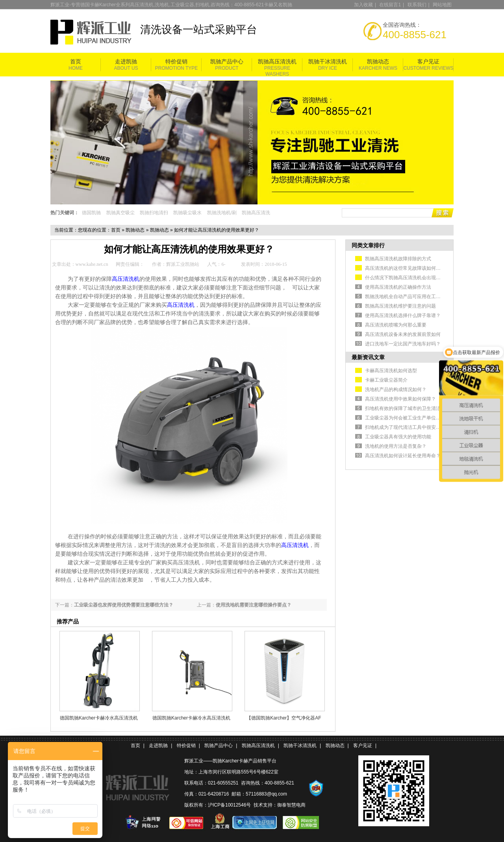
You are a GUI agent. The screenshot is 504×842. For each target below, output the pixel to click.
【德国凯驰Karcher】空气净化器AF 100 (284, 718)
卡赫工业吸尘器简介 (386, 380)
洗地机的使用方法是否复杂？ (396, 446)
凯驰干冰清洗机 (328, 62)
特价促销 (176, 62)
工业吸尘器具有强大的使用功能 (398, 437)
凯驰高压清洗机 (277, 62)
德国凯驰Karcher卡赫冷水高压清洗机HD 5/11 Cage (191, 718)
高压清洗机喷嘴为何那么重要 (396, 325)
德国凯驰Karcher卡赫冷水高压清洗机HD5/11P (99, 718)
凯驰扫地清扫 (154, 213)
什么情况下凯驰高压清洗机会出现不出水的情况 (415, 278)
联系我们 (417, 5)
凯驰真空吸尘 (120, 213)
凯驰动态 (378, 62)
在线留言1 (390, 5)
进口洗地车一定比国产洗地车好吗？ (403, 344)
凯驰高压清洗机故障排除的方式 (398, 259)
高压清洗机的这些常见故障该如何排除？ (408, 268)
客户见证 (428, 62)
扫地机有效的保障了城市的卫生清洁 (403, 408)
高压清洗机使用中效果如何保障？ (400, 399)
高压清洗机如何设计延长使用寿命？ (403, 456)
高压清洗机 (126, 279)
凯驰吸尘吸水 (187, 213)
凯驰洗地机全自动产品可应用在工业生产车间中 (415, 297)
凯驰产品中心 (227, 62)
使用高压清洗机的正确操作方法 (398, 287)
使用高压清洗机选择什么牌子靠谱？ (403, 315)
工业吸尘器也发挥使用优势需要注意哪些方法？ (124, 605)
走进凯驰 (126, 62)
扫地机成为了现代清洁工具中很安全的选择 (410, 427)
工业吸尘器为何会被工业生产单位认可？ (408, 418)
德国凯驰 (91, 213)
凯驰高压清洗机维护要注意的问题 (400, 306)
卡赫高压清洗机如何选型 (391, 371)
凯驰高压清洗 (256, 213)
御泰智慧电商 (291, 805)
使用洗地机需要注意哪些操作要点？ (254, 605)
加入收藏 (363, 5)
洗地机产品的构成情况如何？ (396, 389)
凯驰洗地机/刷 (222, 213)
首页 (76, 62)
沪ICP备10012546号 (229, 805)
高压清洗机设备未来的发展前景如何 (403, 334)
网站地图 (442, 5)
